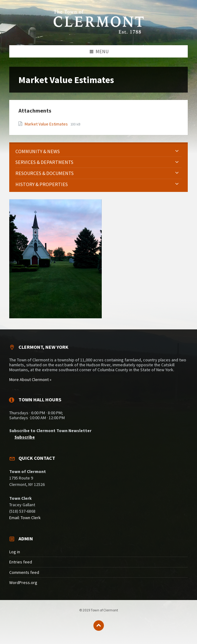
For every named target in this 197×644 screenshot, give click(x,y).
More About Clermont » (30, 380)
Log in (15, 552)
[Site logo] (99, 33)
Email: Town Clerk (25, 518)
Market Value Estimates (47, 124)
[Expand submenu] (177, 151)
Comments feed (24, 572)
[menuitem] (98, 151)
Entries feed (21, 562)
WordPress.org (23, 582)
